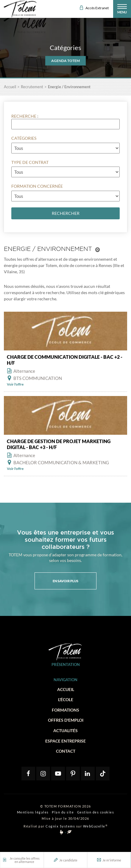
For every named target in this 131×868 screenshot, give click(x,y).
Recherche (24, 116)
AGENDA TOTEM (65, 61)
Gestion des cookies (96, 812)
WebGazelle (94, 826)
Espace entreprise (65, 741)
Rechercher (66, 213)
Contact (66, 751)
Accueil (66, 689)
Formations (65, 710)
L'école (66, 699)
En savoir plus (65, 581)
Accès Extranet (94, 8)
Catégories (24, 138)
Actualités (65, 730)
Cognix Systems (60, 826)
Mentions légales (33, 812)
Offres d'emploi (66, 720)
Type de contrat (30, 162)
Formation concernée (37, 186)
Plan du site (63, 812)
